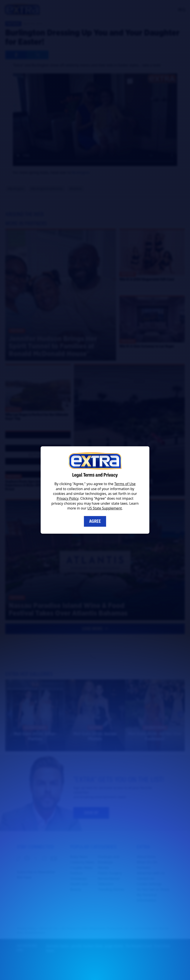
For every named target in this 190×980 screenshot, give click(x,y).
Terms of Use (125, 484)
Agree (95, 521)
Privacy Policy (68, 498)
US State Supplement (105, 508)
